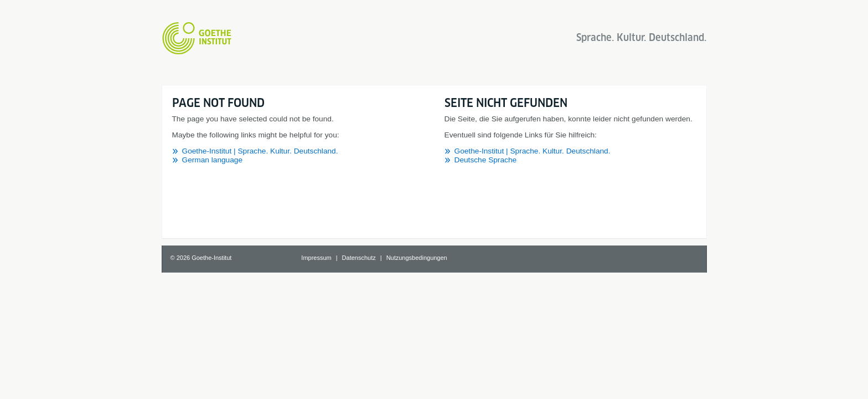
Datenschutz (359, 258)
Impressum (316, 258)
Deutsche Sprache (486, 160)
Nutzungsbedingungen (417, 258)
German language (213, 160)
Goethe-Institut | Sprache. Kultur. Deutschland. (260, 151)
